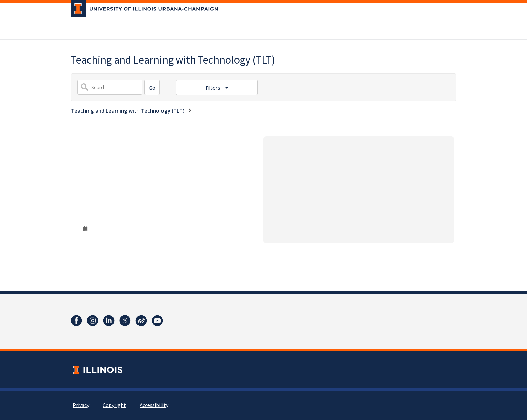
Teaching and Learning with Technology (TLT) (128, 110)
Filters (214, 88)
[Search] (152, 87)
